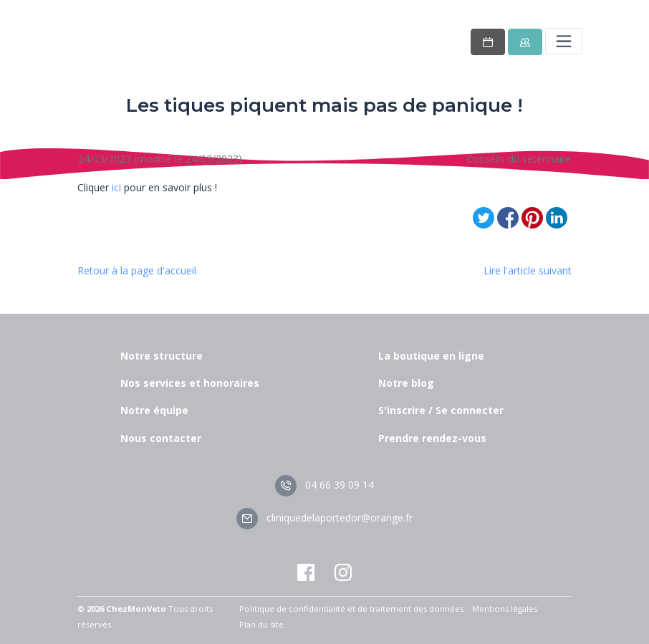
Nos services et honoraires (190, 383)
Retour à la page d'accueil (137, 270)
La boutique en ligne (431, 356)
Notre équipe (154, 410)
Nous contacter (161, 438)
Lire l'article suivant (528, 270)
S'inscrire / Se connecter (441, 410)
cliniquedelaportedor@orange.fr (324, 518)
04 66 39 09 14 (324, 485)
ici (116, 187)
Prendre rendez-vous (432, 438)
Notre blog (406, 383)
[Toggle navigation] (564, 41)
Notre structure (162, 356)
